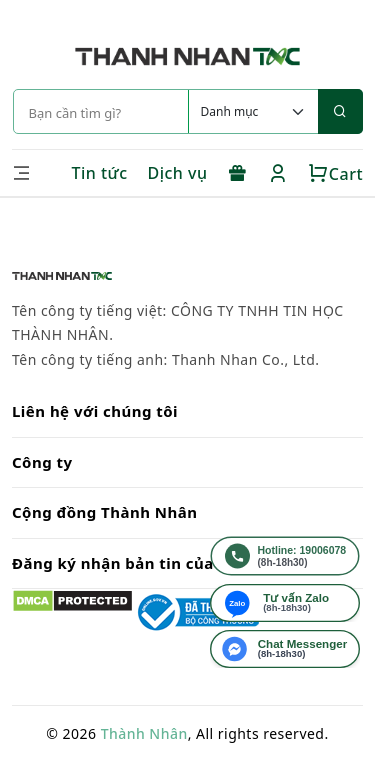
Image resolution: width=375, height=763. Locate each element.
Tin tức (99, 173)
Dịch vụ (178, 173)
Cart (335, 174)
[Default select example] (253, 111)
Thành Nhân (144, 733)
